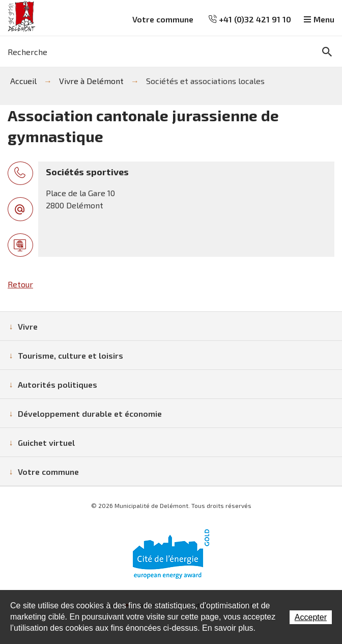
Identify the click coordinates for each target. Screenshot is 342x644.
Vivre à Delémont (91, 81)
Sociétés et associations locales (205, 81)
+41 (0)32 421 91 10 (250, 19)
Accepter (311, 617)
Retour (20, 284)
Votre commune (163, 19)
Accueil (23, 81)
